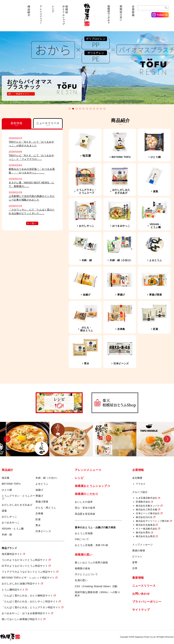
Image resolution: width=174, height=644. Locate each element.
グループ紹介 (140, 492)
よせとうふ (42, 484)
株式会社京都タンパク (148, 506)
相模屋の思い (121, 17)
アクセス (141, 484)
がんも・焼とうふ (46, 508)
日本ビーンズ (43, 531)
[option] (22, 439)
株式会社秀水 (143, 532)
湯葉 (4, 511)
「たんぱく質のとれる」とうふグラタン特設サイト (31, 607)
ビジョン (137, 556)
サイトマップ (141, 610)
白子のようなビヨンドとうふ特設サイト (25, 566)
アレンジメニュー (41, 17)
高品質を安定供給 (85, 514)
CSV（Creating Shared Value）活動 (96, 586)
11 (104, 109)
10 (101, 109)
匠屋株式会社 (143, 502)
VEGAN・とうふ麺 (13, 529)
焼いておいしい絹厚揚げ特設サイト (22, 619)
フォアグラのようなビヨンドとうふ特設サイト (29, 572)
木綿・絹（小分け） (47, 478)
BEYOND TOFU (11, 484)
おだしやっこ (9, 517)
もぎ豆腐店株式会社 (147, 498)
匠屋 (38, 519)
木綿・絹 (7, 534)
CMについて (82, 539)
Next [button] (167, 439)
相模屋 (87, 17)
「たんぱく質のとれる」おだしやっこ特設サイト (30, 601)
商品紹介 (29, 17)
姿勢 (135, 562)
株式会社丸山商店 (145, 536)
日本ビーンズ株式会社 (148, 513)
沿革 (135, 568)
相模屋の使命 (82, 568)
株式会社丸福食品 (145, 525)
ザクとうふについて (86, 574)
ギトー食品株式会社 (147, 529)
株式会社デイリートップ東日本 (153, 521)
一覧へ (33, 223)
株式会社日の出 (144, 517)
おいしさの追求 (84, 502)
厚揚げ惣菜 (42, 502)
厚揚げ (39, 496)
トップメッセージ (143, 545)
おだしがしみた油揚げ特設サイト (21, 584)
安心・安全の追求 (85, 508)
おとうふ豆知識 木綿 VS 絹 (91, 545)
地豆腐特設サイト (12, 554)
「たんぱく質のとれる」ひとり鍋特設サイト (27, 596)
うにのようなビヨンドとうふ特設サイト (25, 560)
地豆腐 (6, 478)
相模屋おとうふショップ (65, 17)
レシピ (53, 17)
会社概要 (137, 478)
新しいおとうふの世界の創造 (91, 562)
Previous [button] (7, 439)
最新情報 (138, 578)
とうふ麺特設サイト (13, 590)
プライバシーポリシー (147, 602)
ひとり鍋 (7, 490)
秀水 (38, 525)
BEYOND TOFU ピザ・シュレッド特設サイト (28, 578)
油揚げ (39, 490)
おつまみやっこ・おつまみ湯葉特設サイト (26, 613)
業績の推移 (139, 550)
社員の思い (81, 580)
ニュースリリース (144, 586)
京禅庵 (39, 513)
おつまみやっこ (11, 523)
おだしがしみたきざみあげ (17, 505)
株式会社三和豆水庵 (147, 510)
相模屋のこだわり (109, 17)
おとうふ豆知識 (84, 533)
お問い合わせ (141, 594)
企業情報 (133, 17)
